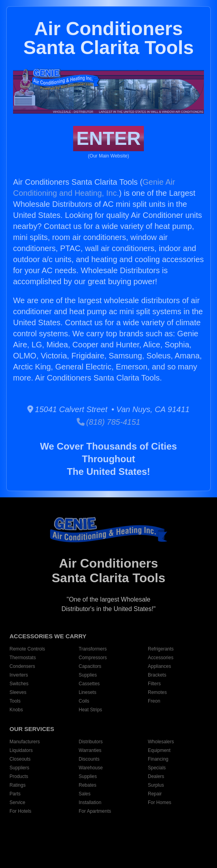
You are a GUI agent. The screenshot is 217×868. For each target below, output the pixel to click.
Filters (154, 684)
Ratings (18, 785)
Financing (158, 759)
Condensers (22, 666)
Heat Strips (90, 710)
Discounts (89, 759)
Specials (157, 768)
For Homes (159, 802)
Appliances (159, 666)
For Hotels (20, 811)
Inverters (19, 675)
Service (17, 802)
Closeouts (20, 759)
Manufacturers (25, 742)
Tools (15, 701)
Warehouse (91, 768)
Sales (85, 794)
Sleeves (18, 692)
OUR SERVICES (32, 729)
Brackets (157, 675)
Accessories (161, 658)
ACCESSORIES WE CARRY (48, 636)
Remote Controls (27, 649)
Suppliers (19, 768)
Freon (154, 701)
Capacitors (90, 666)
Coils (84, 701)
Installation (90, 802)
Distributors (91, 742)
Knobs (16, 710)
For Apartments (95, 811)
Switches (19, 684)
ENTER (108, 138)
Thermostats (23, 658)
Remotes (157, 692)
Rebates (88, 785)
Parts (15, 794)
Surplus (156, 785)
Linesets (88, 692)
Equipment (159, 750)
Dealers (156, 776)
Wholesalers (161, 742)
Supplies (88, 675)
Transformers (93, 649)
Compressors (93, 658)
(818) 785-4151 (108, 422)
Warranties (90, 750)
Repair (155, 794)
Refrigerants (161, 649)
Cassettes (89, 684)
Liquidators (21, 750)
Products (19, 776)
